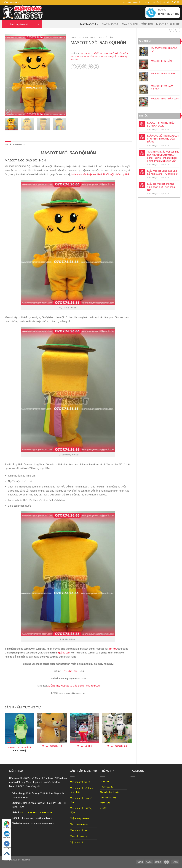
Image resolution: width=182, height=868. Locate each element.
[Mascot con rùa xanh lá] (19, 728)
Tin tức (156, 2)
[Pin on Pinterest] (90, 67)
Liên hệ (166, 2)
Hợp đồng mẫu (107, 787)
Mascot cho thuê (168, 24)
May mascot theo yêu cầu (99, 37)
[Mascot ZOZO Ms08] (117, 728)
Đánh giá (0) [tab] (19, 144)
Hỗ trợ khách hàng (108, 797)
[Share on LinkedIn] (96, 67)
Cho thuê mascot (79, 824)
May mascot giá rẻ (80, 782)
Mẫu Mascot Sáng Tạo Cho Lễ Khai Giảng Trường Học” (162, 172)
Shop (147, 2)
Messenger (7, 845)
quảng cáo (64, 653)
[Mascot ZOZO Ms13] (52, 728)
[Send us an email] (178, 2)
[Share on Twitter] (79, 67)
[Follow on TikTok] (175, 2)
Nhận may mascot (80, 818)
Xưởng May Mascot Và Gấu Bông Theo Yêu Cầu (74, 686)
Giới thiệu (104, 781)
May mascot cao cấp (132, 2)
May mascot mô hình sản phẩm (114, 53)
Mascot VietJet (84, 746)
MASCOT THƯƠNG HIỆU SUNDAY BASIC (161, 124)
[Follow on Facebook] (172, 2)
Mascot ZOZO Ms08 (117, 746)
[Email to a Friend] (85, 67)
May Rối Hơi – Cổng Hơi (137, 24)
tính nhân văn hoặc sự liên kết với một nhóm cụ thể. (100, 174)
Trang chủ (76, 37)
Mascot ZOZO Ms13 (52, 746)
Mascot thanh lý (79, 836)
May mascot (89, 24)
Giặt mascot (110, 24)
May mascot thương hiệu (106, 56)
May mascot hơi (79, 830)
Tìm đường (7, 825)
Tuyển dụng (105, 802)
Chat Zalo (7, 835)
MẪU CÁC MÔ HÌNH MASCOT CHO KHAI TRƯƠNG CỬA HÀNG (163, 139)
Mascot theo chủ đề (90, 53)
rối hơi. (113, 649)
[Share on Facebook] (73, 67)
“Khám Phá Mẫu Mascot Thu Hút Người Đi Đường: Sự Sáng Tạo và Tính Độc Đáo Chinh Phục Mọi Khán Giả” (163, 156)
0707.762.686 (69, 671)
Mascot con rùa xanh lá (19, 747)
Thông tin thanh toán (110, 792)
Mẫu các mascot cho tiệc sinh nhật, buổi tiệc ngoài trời (161, 187)
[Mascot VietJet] (84, 728)
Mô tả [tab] (8, 144)
